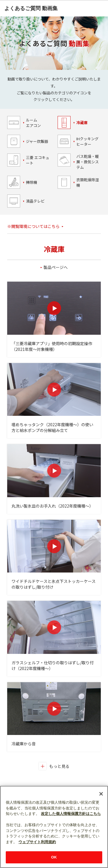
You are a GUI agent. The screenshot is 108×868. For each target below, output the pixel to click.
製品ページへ (56, 267)
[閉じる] (101, 794)
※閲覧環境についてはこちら (33, 226)
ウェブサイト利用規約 (37, 842)
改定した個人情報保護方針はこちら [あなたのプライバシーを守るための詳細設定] (71, 814)
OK (54, 857)
